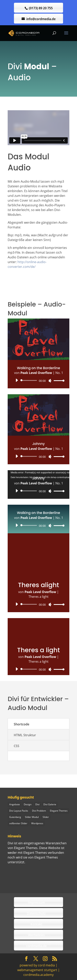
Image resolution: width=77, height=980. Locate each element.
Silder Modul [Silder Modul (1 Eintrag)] (32, 817)
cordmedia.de (36, 946)
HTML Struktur (25, 735)
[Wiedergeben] (17, 380)
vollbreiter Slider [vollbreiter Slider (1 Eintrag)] (18, 823)
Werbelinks (36, 935)
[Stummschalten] (50, 381)
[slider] (29, 380)
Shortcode (22, 724)
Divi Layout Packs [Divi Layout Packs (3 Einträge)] (19, 811)
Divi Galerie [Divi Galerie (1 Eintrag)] (50, 804)
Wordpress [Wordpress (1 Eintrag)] (37, 823)
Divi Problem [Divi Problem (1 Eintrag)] (39, 811)
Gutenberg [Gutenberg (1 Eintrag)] (15, 817)
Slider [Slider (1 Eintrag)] (46, 817)
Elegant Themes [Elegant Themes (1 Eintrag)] (59, 811)
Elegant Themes (46, 857)
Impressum (36, 902)
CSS (16, 746)
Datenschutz (36, 913)
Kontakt (36, 924)
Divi (10, 843)
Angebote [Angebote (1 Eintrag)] (15, 804)
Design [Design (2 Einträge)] (28, 804)
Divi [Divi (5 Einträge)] (37, 804)
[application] (38, 380)
